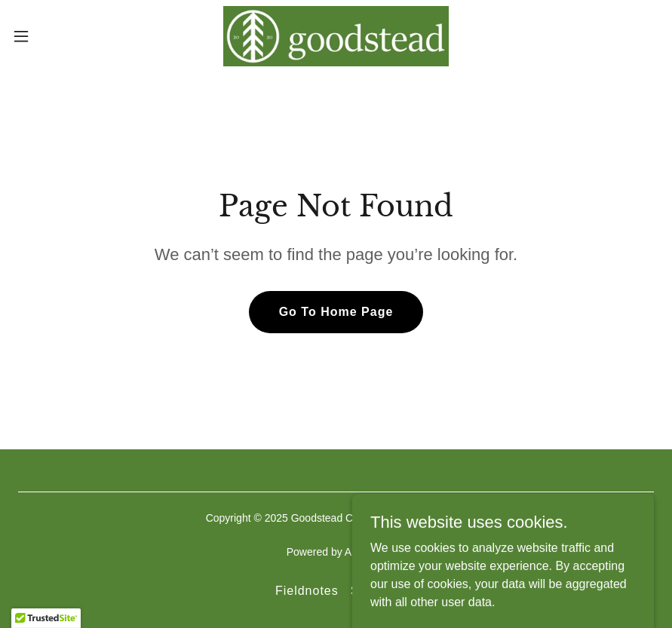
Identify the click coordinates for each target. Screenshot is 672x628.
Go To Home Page (336, 312)
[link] (336, 36)
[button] (55, 36)
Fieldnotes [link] (307, 591)
